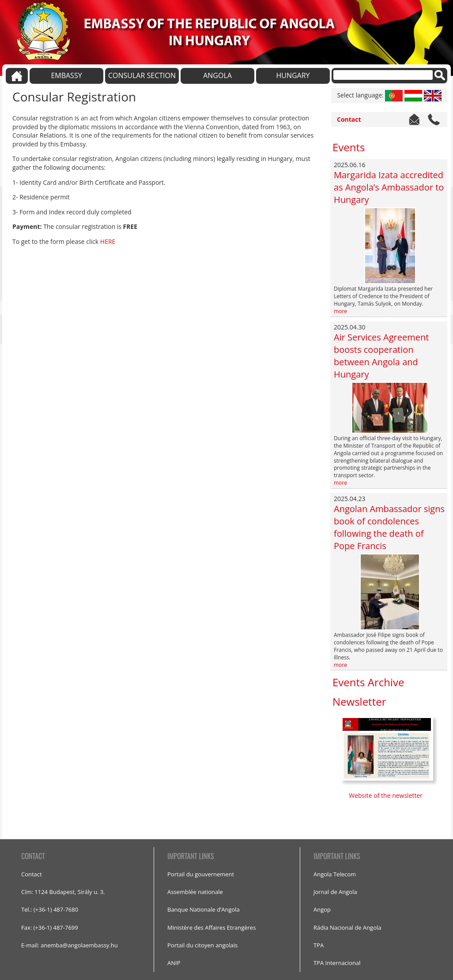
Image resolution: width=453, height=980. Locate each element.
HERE (108, 241)
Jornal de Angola (335, 892)
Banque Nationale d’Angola (204, 909)
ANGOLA (217, 75)
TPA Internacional (337, 963)
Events (349, 147)
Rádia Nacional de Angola (347, 928)
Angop (322, 909)
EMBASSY (66, 75)
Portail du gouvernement (201, 874)
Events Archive (368, 682)
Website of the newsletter (386, 795)
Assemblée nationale (195, 892)
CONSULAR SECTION (142, 75)
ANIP (174, 963)
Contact (349, 119)
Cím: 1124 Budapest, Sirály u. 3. (63, 892)
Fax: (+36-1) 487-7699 (50, 928)
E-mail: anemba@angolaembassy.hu (70, 945)
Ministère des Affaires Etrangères (211, 928)
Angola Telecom (335, 874)
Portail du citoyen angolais (202, 945)
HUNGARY (293, 75)
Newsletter (359, 701)
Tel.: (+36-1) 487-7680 (50, 909)
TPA (319, 945)
